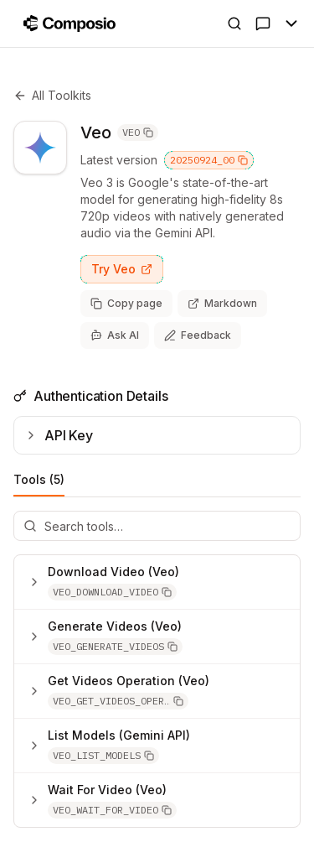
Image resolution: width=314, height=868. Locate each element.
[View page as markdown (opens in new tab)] (222, 304)
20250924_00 (209, 160)
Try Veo (122, 269)
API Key (59, 435)
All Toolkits (52, 95)
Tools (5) (39, 484)
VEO (138, 132)
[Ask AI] (263, 23)
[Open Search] (234, 23)
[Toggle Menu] (291, 23)
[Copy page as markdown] (126, 304)
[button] (112, 592)
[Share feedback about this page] (198, 335)
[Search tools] (157, 526)
